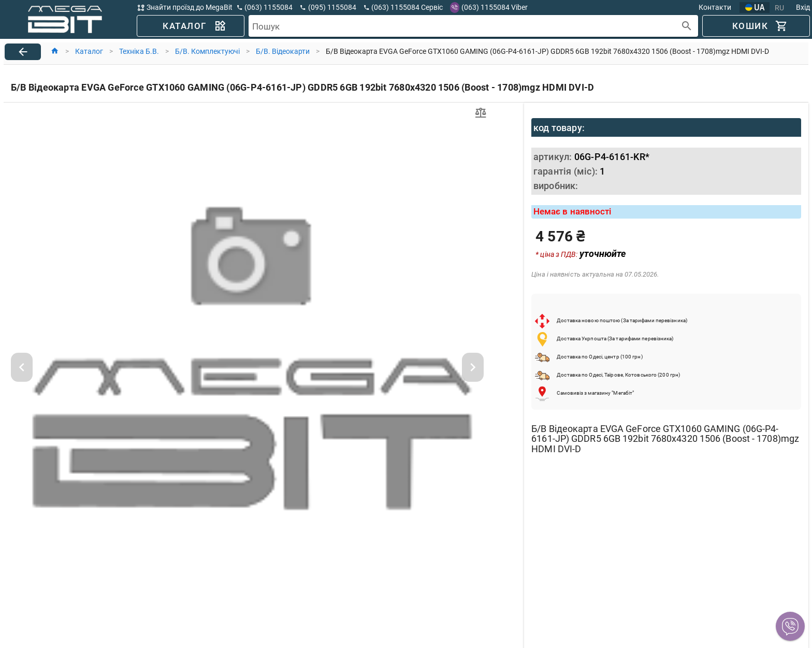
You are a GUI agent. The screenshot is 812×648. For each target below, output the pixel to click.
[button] (790, 626)
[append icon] (687, 26)
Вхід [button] (803, 7)
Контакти (715, 7)
